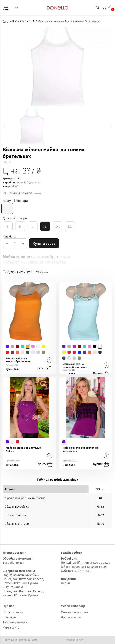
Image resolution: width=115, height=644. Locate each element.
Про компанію (13, 612)
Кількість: (9, 236)
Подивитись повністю (25, 272)
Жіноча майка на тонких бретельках (18, 360)
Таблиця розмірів (25, 193)
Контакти (9, 617)
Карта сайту (11, 627)
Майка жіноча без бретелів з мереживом (81, 449)
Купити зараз (44, 243)
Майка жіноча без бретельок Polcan (24, 449)
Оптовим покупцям (74, 612)
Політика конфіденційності (20, 640)
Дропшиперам (71, 617)
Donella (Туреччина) (29, 182)
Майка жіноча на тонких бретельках (75, 366)
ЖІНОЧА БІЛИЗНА (22, 21)
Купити (45, 369)
